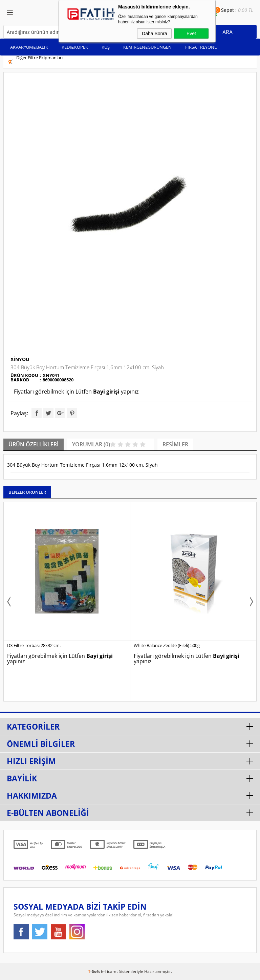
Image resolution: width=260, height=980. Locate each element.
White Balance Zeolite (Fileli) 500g (167, 645)
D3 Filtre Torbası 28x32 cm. (34, 645)
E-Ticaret (109, 971)
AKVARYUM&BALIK (29, 47)
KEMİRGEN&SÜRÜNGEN (147, 47)
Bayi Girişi (191, 16)
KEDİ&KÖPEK (75, 47)
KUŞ (106, 47)
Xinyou (20, 359)
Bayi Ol (199, 16)
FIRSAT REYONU (201, 47)
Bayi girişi (106, 392)
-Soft (94, 971)
